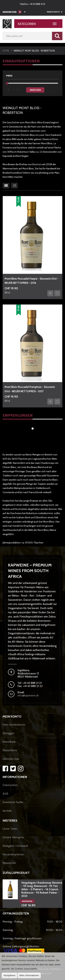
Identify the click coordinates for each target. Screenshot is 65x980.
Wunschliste (10, 750)
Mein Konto (53, 12)
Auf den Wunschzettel (57, 293)
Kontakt (7, 811)
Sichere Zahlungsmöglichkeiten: (23, 949)
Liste (14, 186)
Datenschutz (10, 785)
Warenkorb (9, 742)
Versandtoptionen (13, 854)
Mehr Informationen (29, 975)
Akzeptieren (9, 975)
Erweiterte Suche (13, 802)
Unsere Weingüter (13, 837)
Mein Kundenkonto (14, 725)
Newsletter (9, 863)
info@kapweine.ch (28, 695)
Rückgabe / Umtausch (15, 846)
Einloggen (8, 733)
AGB (5, 794)
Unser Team (10, 829)
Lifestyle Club (11, 759)
